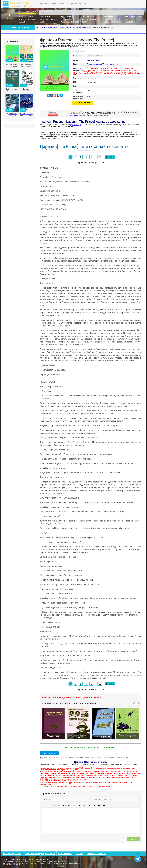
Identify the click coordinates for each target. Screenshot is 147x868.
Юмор (84, 22)
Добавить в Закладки (18, 28)
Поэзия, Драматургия (133, 17)
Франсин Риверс (93, 60)
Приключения (45, 17)
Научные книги (67, 19)
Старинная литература (112, 19)
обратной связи (80, 863)
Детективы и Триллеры (48, 19)
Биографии (63, 4)
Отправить (133, 839)
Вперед (110, 157)
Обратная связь (65, 854)
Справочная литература (112, 22)
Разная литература (94, 64)
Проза (42, 22)
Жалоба (53, 115)
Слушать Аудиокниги (79, 4)
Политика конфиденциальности (40, 854)
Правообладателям (12, 854)
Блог (54, 4)
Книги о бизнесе (67, 17)
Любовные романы (26, 17)
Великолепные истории (112, 64)
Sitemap (80, 854)
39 (100, 157)
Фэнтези (22, 22)
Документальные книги (70, 22)
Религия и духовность (91, 19)
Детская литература (90, 17)
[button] (44, 805)
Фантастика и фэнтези (27, 19)
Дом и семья (108, 17)
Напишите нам (75, 115)
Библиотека (44, 4)
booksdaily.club (18, 4)
